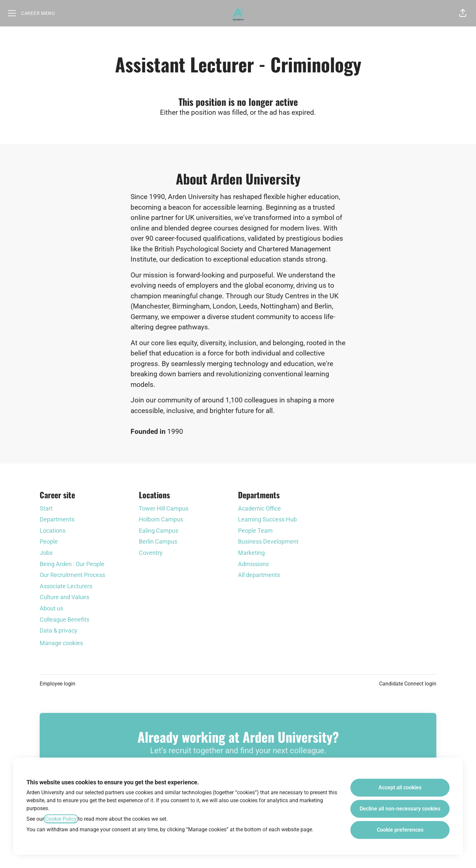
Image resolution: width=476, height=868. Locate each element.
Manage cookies (61, 643)
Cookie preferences (400, 830)
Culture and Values (64, 597)
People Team (255, 531)
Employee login (58, 684)
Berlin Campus (158, 541)
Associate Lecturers (66, 586)
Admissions (253, 564)
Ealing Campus (159, 531)
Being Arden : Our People (72, 564)
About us (51, 608)
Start (46, 508)
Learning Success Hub (267, 519)
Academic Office (259, 508)
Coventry (151, 553)
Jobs (46, 553)
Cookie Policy (61, 819)
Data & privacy (59, 630)
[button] (463, 13)
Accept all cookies (400, 787)
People (49, 541)
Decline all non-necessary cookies (400, 809)
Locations (53, 531)
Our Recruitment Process (72, 575)
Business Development (268, 541)
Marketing (251, 553)
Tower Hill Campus (164, 508)
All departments (259, 575)
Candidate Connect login (408, 684)
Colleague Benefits (64, 620)
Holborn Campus (161, 519)
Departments (57, 519)
